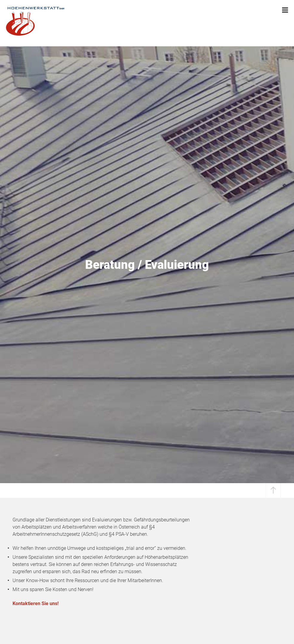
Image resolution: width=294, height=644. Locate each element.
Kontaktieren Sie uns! (36, 603)
